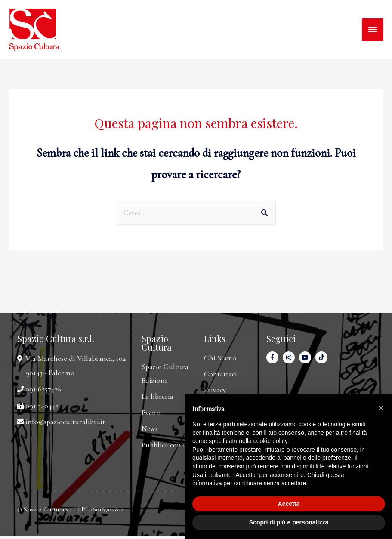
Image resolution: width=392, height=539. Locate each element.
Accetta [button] (289, 504)
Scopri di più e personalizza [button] (289, 522)
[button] (381, 408)
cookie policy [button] (270, 441)
